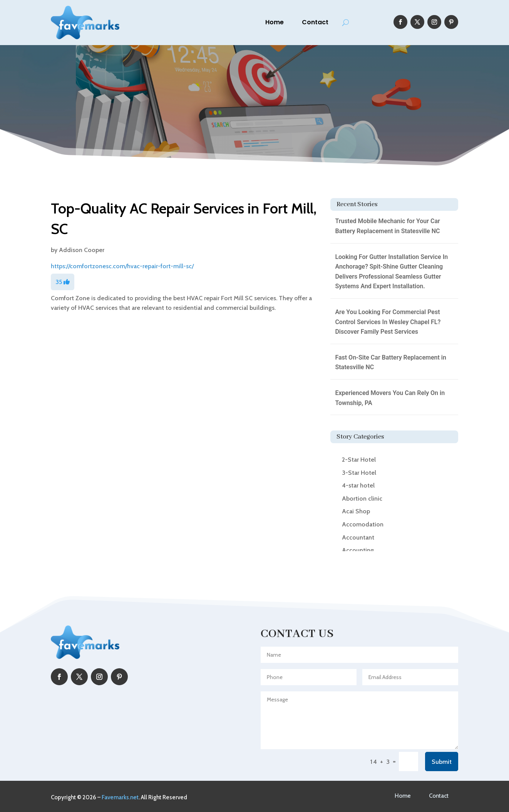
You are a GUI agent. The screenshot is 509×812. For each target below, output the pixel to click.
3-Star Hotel (359, 473)
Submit (442, 762)
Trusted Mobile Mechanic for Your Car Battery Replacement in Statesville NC (387, 226)
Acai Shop (356, 511)
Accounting (358, 550)
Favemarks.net (120, 797)
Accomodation (363, 524)
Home (275, 22)
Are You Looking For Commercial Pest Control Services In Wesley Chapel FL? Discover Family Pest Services (388, 322)
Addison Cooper (82, 250)
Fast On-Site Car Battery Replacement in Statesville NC (391, 362)
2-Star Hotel (359, 460)
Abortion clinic (362, 498)
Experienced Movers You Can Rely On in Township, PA (390, 398)
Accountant (358, 537)
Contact (315, 22)
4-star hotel (358, 485)
